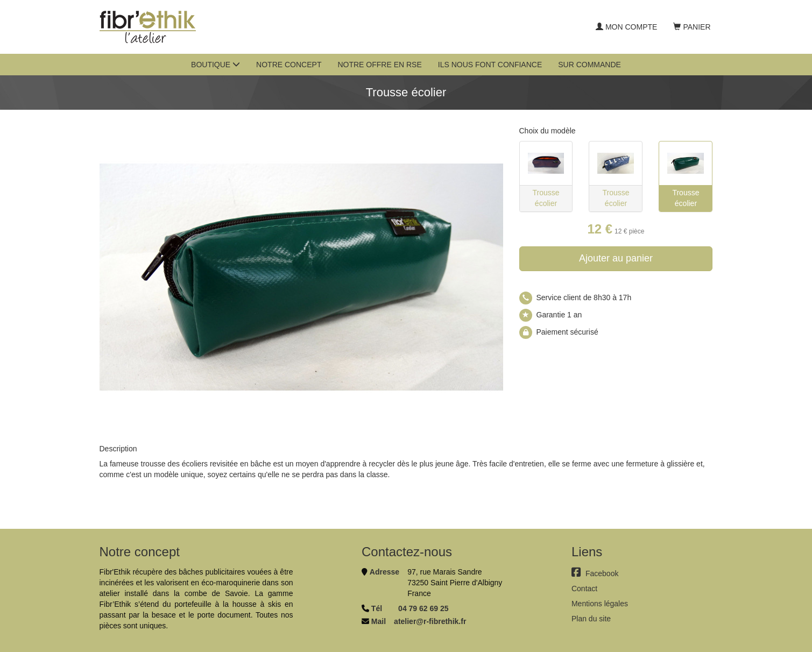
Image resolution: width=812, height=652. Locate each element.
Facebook (595, 573)
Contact (584, 589)
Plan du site (591, 619)
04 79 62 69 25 (423, 608)
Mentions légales (600, 604)
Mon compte (626, 27)
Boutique (216, 65)
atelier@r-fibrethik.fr (430, 621)
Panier (692, 27)
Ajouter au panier (616, 258)
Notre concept (289, 65)
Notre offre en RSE (379, 65)
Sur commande (589, 65)
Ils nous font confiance (490, 65)
